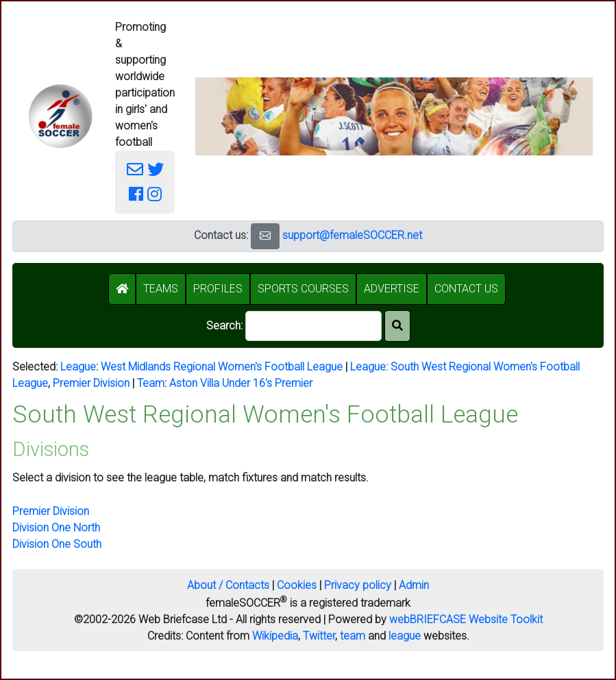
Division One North (56, 528)
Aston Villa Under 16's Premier (241, 383)
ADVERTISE (392, 289)
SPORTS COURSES (303, 289)
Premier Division (91, 383)
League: (370, 367)
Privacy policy (358, 585)
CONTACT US (466, 289)
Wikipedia (275, 636)
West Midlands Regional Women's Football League (222, 367)
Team (151, 383)
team (353, 636)
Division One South (57, 544)
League (78, 367)
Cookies (297, 585)
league (405, 636)
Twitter (319, 636)
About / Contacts (228, 585)
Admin (414, 585)
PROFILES (218, 289)
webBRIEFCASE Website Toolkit (466, 619)
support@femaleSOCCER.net (352, 235)
